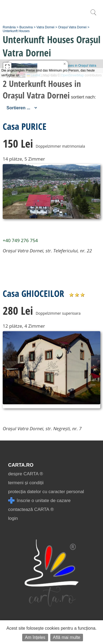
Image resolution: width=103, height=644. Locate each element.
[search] (93, 15)
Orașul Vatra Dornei (72, 27)
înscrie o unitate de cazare (39, 501)
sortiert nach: (83, 97)
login (13, 518)
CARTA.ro (21, 465)
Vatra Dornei (45, 27)
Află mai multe (67, 637)
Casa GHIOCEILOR (33, 293)
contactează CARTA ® (31, 509)
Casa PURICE (24, 126)
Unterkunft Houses (16, 31)
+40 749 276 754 (20, 240)
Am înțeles (35, 637)
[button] (65, 64)
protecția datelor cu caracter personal (46, 492)
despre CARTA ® (26, 474)
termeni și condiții (26, 483)
